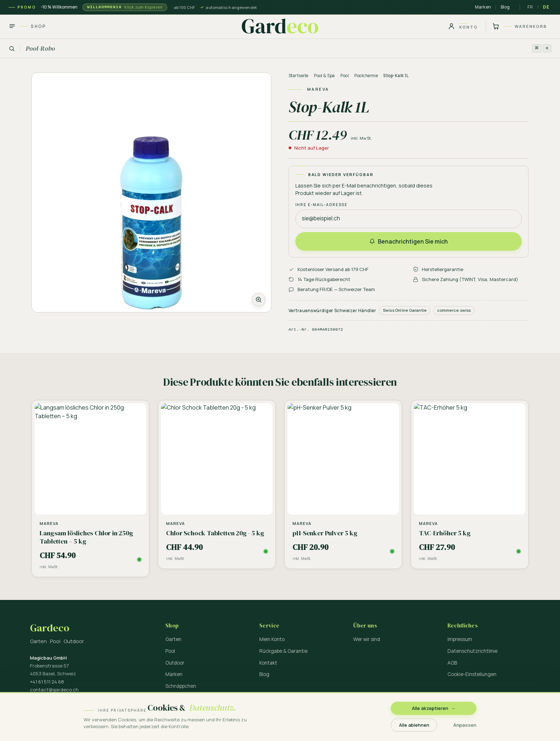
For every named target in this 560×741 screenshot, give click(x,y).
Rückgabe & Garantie (283, 651)
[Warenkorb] (519, 26)
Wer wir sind (367, 639)
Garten (173, 639)
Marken (483, 7)
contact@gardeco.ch (54, 690)
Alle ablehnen (414, 725)
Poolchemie (366, 76)
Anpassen (465, 725)
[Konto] (463, 26)
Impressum (460, 639)
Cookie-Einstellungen (472, 674)
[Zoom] (151, 192)
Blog (505, 7)
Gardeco (50, 628)
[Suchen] (280, 49)
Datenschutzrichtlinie (472, 651)
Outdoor (175, 663)
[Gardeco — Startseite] (280, 26)
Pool (345, 76)
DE (546, 7)
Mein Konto (272, 639)
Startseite (299, 76)
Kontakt (268, 663)
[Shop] (30, 26)
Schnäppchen (181, 686)
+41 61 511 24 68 (47, 682)
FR (530, 7)
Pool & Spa (324, 76)
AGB (452, 663)
